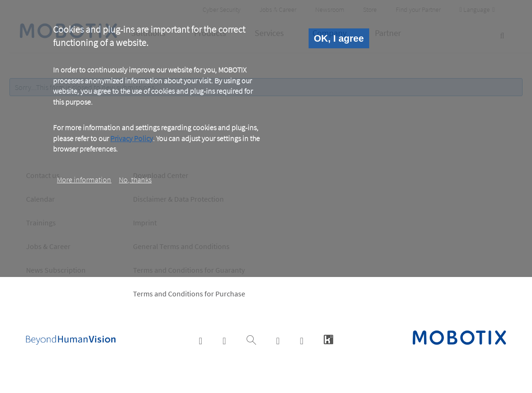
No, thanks (135, 179)
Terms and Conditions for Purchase (189, 294)
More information (84, 179)
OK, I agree (339, 38)
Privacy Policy (132, 138)
